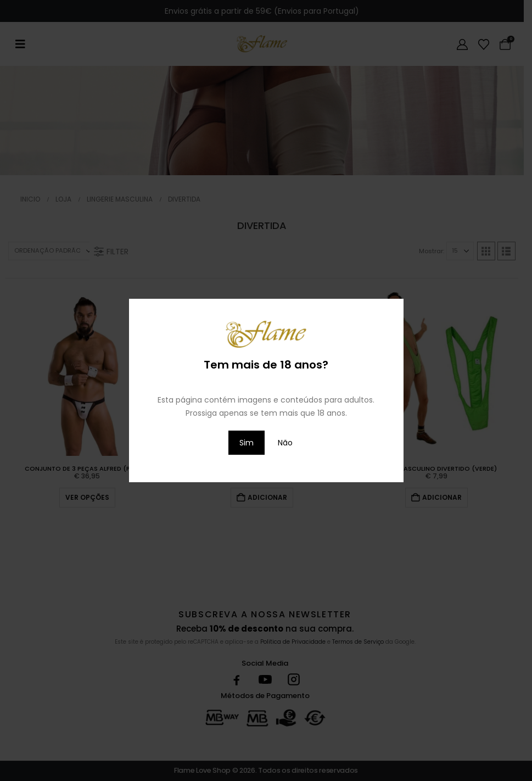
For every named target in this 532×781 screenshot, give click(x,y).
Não (285, 443)
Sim (247, 443)
